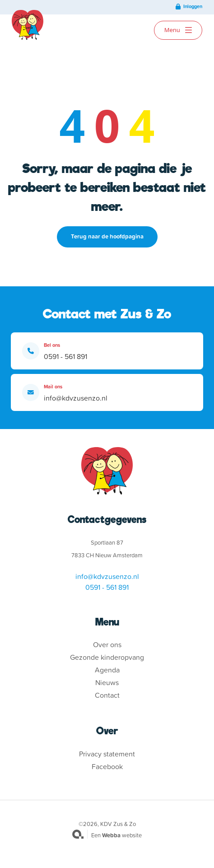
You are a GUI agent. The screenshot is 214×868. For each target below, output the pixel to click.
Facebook (107, 766)
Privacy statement (107, 754)
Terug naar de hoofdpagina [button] (107, 236)
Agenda (107, 670)
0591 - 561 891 (65, 356)
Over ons (107, 644)
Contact (107, 695)
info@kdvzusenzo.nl (76, 398)
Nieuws (107, 682)
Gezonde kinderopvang (107, 657)
